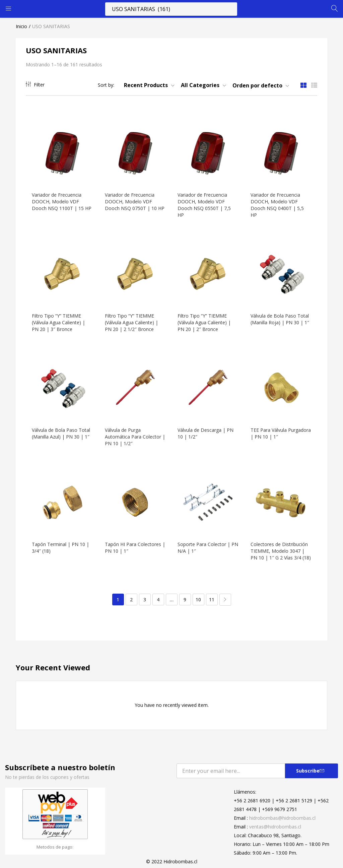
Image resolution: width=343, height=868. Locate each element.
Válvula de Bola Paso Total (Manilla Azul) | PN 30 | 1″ (62, 430)
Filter (35, 85)
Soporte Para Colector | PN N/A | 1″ (204, 543)
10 (198, 602)
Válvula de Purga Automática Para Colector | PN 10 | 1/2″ (134, 433)
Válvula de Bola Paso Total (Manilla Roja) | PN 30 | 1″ (281, 317)
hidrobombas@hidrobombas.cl (282, 820)
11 (212, 602)
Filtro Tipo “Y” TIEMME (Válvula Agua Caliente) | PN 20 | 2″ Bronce (205, 320)
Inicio (21, 26)
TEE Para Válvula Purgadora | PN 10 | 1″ (277, 430)
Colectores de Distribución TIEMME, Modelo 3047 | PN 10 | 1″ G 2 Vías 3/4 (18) (280, 550)
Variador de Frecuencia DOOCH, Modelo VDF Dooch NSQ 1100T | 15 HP (58, 204)
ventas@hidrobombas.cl (275, 829)
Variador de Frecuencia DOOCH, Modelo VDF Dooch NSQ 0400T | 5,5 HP (278, 204)
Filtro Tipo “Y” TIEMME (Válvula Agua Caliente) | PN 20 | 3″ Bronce (59, 320)
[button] (147, 85)
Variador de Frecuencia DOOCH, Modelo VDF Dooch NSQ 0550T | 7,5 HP (205, 204)
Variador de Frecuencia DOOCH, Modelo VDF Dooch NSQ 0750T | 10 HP (131, 204)
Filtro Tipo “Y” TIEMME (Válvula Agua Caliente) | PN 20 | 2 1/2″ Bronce (132, 320)
